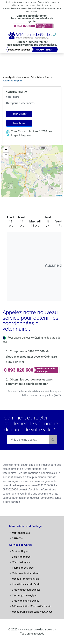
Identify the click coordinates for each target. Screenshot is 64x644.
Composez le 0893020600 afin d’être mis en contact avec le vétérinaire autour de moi (31, 357)
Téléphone (19, 123)
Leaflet (59, 195)
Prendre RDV (19, 114)
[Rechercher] (53, 440)
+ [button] (6, 150)
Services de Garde (20, 545)
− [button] (6, 155)
